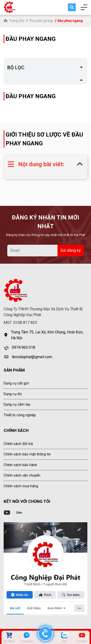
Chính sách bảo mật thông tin (27, 454)
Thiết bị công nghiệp (20, 415)
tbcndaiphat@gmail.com (32, 357)
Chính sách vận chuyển (22, 475)
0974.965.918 (24, 347)
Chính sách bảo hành (20, 465)
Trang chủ (14, 21)
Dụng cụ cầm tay (17, 404)
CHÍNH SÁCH (16, 430)
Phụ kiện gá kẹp (41, 21)
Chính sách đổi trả (18, 444)
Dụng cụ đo (13, 394)
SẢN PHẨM (14, 370)
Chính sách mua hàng (21, 486)
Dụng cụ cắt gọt (16, 383)
